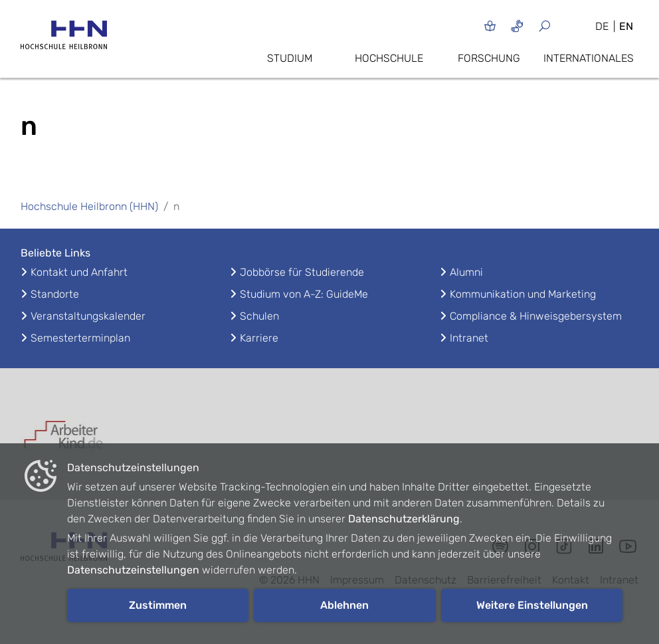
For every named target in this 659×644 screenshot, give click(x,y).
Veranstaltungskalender (88, 316)
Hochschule (389, 58)
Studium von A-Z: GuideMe (304, 294)
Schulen (259, 316)
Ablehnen (344, 605)
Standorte (55, 294)
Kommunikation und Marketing (523, 294)
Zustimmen (158, 605)
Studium (290, 58)
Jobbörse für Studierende (302, 272)
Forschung (489, 58)
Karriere (259, 338)
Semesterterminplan (80, 338)
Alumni (466, 272)
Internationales (589, 58)
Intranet (469, 338)
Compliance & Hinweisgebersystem (536, 316)
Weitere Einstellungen (532, 605)
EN (626, 26)
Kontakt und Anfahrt (79, 272)
